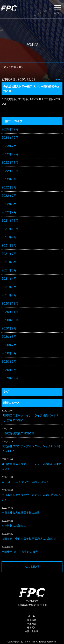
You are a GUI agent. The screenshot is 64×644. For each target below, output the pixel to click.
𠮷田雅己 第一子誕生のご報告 (20, 552)
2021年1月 (9, 295)
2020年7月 (9, 345)
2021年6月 (9, 262)
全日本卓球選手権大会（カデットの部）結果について (32, 497)
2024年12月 (10, 138)
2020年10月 (10, 320)
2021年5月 (9, 270)
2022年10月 (10, 171)
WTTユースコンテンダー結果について (25, 482)
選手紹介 (32, 627)
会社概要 (32, 620)
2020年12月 (10, 303)
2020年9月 (9, 328)
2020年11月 (10, 312)
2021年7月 (9, 254)
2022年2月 (9, 212)
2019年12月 (10, 378)
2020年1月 (9, 370)
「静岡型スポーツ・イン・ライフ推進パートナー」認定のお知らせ (30, 418)
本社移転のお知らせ (14, 526)
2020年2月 (9, 362)
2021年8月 (9, 245)
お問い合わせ (32, 631)
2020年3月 (9, 353)
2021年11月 (10, 221)
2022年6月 (9, 204)
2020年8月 (9, 337)
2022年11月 (10, 162)
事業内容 (32, 624)
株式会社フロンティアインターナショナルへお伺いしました (32, 449)
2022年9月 (9, 179)
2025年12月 (10, 129)
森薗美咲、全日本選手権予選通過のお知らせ (29, 539)
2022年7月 (9, 196)
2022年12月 (10, 154)
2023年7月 (9, 146)
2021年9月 (9, 237)
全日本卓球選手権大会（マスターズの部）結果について (32, 466)
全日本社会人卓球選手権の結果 (21, 513)
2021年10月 (10, 229)
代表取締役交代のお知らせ (18, 433)
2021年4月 (9, 279)
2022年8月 (9, 187)
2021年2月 (9, 287)
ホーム (32, 616)
